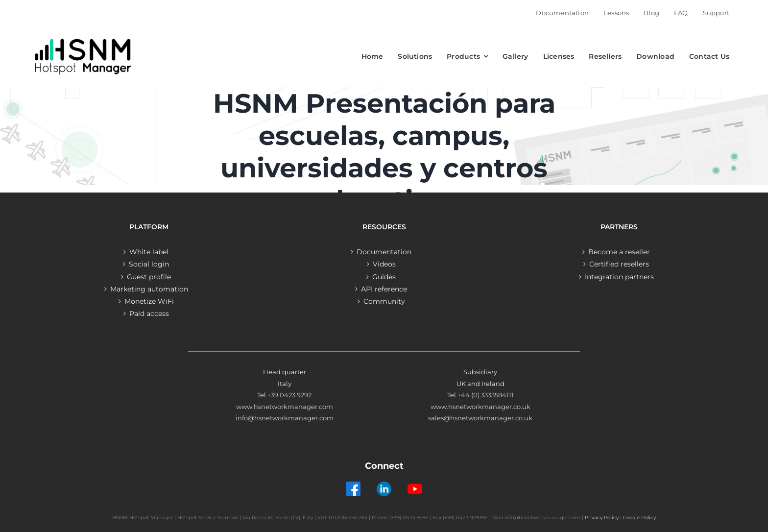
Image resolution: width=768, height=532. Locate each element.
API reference (384, 289)
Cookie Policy (639, 518)
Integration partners (619, 277)
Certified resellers (619, 264)
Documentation (384, 252)
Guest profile (149, 277)
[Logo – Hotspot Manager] (83, 39)
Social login (149, 264)
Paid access (149, 314)
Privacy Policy (602, 518)
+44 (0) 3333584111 (486, 395)
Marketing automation (149, 289)
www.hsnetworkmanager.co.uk (480, 407)
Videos (384, 264)
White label (149, 252)
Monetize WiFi (149, 301)
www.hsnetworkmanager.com (285, 407)
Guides (384, 277)
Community (384, 301)
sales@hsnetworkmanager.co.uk (480, 418)
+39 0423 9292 (289, 395)
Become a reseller (619, 252)
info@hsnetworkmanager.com (285, 418)
